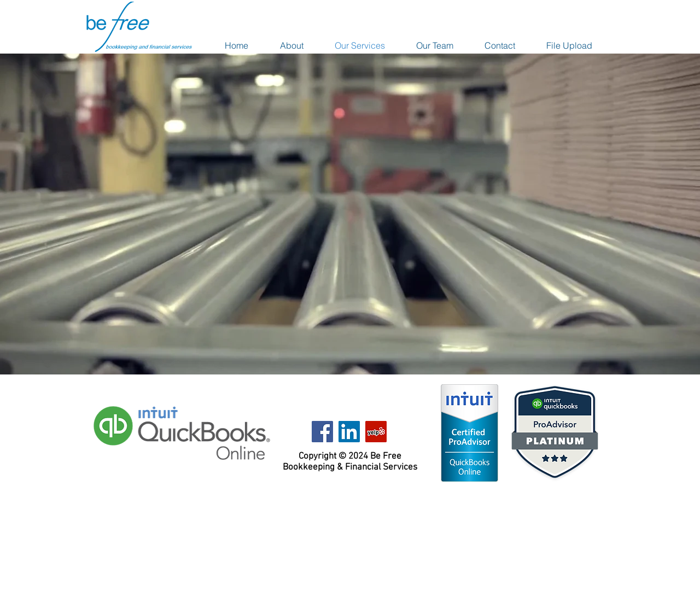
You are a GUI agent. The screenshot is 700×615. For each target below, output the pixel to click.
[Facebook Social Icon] (322, 432)
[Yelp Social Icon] (376, 432)
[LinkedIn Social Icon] (349, 432)
